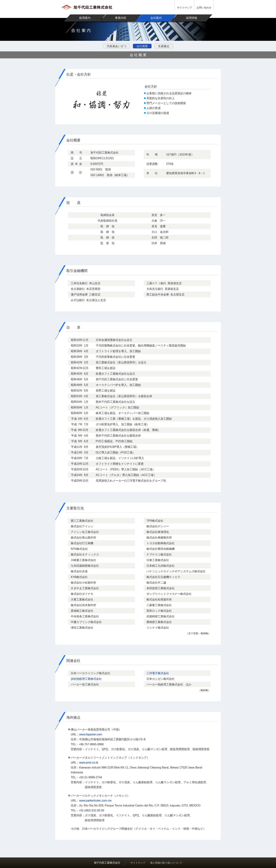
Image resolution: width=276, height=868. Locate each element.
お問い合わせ (204, 8)
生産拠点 (164, 46)
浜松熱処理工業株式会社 (86, 679)
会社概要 (142, 46)
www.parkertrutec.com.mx (95, 801)
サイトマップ (184, 8)
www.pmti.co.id (89, 763)
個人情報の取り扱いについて (166, 863)
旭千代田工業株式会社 (107, 863)
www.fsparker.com (91, 734)
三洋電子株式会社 (158, 673)
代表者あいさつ (117, 46)
